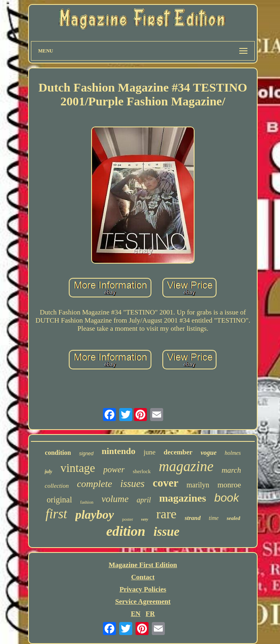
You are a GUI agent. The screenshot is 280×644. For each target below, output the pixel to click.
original (59, 500)
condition (58, 453)
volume (115, 499)
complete (95, 484)
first (56, 514)
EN (136, 614)
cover (165, 483)
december (178, 452)
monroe (229, 485)
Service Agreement (143, 601)
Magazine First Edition (143, 565)
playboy (95, 514)
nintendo (119, 451)
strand (193, 518)
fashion (87, 502)
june (150, 452)
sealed (233, 518)
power (114, 469)
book (226, 498)
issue (166, 532)
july (49, 472)
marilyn (198, 485)
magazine (186, 466)
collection (57, 486)
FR (150, 614)
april (144, 500)
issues (133, 484)
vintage (78, 468)
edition (126, 531)
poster (128, 519)
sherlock (142, 471)
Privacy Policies (143, 589)
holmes (233, 453)
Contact (143, 577)
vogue (209, 453)
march (231, 470)
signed (86, 454)
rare (166, 514)
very (145, 519)
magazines (183, 498)
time (214, 518)
